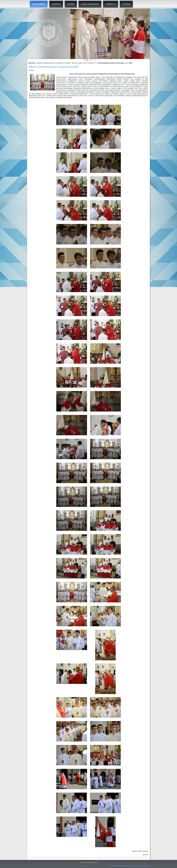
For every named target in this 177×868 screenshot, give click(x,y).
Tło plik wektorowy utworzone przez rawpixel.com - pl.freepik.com (130, 865)
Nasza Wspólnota (90, 4)
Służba (71, 4)
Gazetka (56, 4)
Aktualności (39, 4)
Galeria (126, 4)
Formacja (111, 4)
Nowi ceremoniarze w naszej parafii (54, 67)
